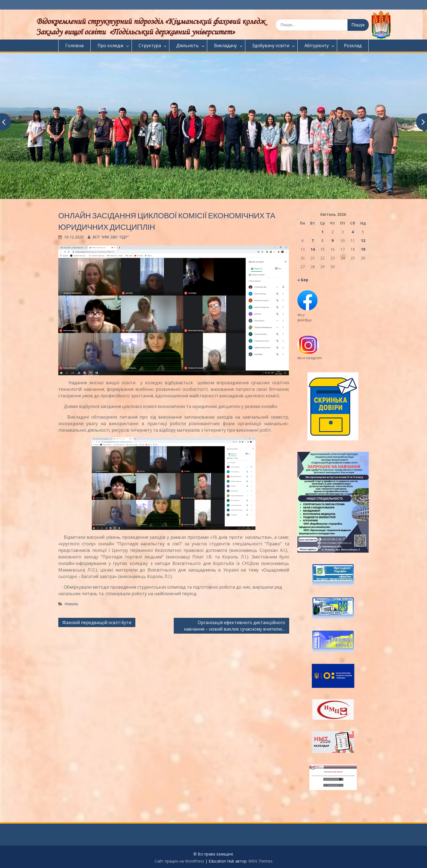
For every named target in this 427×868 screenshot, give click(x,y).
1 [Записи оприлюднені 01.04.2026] (322, 232)
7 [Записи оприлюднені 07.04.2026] (313, 241)
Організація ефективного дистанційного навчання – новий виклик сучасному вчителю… (234, 626)
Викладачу (225, 46)
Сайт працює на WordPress (179, 861)
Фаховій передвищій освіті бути (97, 622)
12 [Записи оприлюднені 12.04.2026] (363, 241)
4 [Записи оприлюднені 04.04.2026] (353, 232)
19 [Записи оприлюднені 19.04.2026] (363, 249)
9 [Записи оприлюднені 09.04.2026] (333, 241)
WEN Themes (260, 861)
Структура (150, 46)
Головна (74, 46)
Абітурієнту (317, 46)
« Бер (303, 280)
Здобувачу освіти (271, 46)
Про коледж (110, 46)
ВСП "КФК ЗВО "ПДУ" (111, 237)
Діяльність (187, 46)
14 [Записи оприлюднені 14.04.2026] (313, 249)
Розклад (353, 46)
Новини (71, 604)
